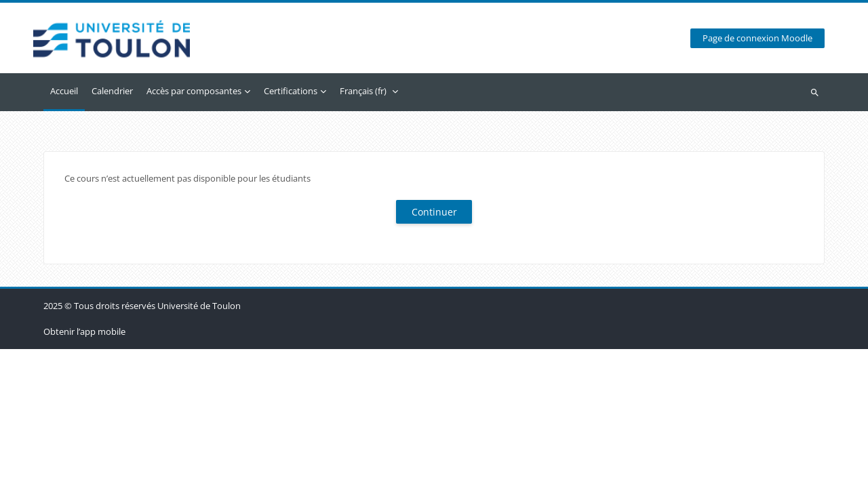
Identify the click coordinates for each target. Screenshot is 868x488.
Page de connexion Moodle (757, 38)
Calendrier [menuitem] (112, 91)
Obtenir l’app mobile (84, 470)
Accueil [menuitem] (64, 91)
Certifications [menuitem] (291, 91)
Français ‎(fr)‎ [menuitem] (363, 91)
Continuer (434, 212)
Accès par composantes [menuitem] (194, 91)
